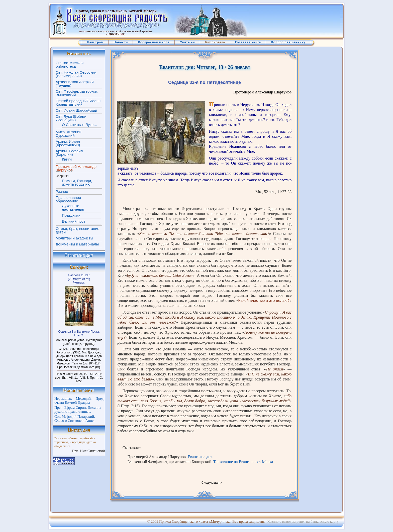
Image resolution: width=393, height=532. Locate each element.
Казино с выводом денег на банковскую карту (303, 521)
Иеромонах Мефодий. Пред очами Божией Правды (79, 401)
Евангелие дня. (201, 457)
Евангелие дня (79, 255)
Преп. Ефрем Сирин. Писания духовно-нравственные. (78, 410)
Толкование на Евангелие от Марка (243, 462)
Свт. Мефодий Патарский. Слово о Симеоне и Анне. (75, 419)
